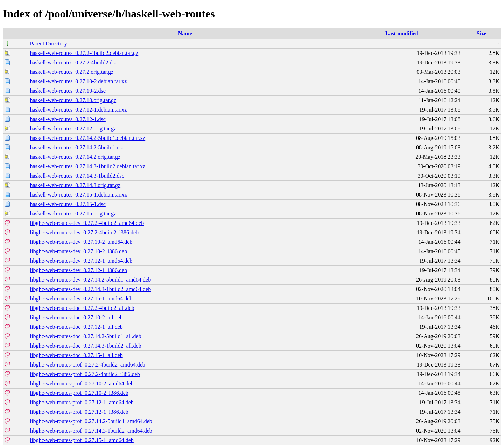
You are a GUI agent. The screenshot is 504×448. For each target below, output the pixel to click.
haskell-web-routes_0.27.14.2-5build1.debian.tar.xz (87, 138)
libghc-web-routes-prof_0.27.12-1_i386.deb (79, 412)
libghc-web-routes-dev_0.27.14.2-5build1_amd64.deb (90, 280)
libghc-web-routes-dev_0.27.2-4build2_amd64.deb (87, 223)
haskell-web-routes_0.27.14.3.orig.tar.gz (75, 185)
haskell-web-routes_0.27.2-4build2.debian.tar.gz (84, 53)
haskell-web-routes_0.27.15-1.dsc (68, 204)
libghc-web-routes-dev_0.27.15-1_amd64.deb (81, 298)
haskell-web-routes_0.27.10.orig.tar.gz (73, 100)
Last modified (402, 33)
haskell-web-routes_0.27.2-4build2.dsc (73, 62)
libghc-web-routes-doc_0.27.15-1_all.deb (76, 355)
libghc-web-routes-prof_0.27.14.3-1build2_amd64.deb (91, 431)
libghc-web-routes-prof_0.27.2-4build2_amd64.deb (87, 365)
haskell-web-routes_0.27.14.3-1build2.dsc (77, 176)
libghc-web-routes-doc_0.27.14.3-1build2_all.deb (85, 346)
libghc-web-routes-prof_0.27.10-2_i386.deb (79, 393)
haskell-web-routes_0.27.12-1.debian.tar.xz (78, 110)
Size (482, 33)
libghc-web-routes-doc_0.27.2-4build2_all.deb (82, 308)
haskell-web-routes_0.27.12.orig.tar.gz (73, 129)
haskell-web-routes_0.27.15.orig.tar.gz (73, 214)
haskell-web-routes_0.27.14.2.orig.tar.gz (75, 157)
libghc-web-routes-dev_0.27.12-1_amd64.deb (81, 261)
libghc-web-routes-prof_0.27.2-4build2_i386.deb (85, 374)
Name (185, 33)
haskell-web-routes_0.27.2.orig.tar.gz (72, 72)
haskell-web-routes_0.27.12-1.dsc (68, 119)
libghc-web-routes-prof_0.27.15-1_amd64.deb (82, 440)
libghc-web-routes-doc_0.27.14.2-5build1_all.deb (85, 336)
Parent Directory (48, 44)
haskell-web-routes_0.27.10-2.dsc (68, 91)
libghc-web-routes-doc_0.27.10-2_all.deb (76, 317)
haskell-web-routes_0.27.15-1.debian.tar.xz (78, 195)
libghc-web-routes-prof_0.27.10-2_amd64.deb (82, 383)
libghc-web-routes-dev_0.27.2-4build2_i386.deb (84, 232)
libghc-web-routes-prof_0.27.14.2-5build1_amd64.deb (91, 421)
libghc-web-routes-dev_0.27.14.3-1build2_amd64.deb (90, 289)
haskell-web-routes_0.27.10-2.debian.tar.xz (78, 81)
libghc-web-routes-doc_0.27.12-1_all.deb (76, 327)
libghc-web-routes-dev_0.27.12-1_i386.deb (78, 270)
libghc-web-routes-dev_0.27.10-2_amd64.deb (81, 242)
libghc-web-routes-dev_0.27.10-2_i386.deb (78, 251)
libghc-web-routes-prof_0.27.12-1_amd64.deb (82, 402)
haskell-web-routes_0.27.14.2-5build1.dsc (77, 147)
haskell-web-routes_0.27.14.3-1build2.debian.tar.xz (87, 166)
